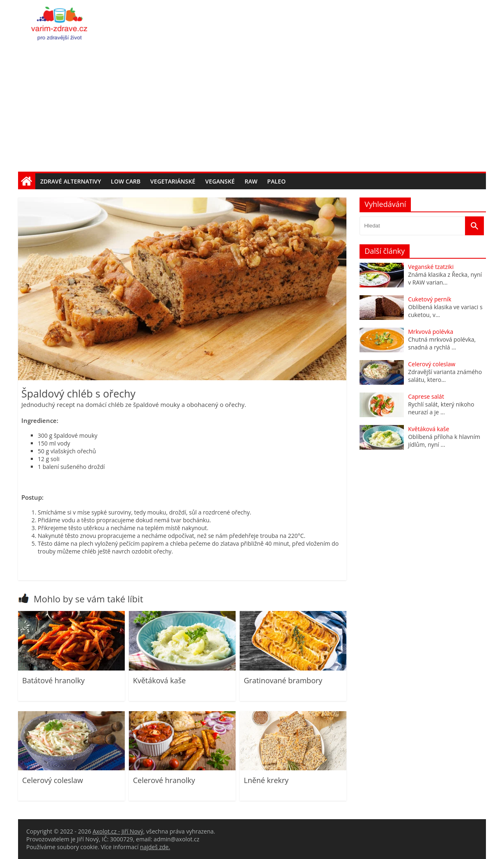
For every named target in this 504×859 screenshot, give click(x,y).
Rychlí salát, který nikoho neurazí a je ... (441, 408)
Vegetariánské (173, 181)
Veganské (220, 181)
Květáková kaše (159, 680)
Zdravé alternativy (71, 181)
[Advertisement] (252, 110)
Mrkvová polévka (431, 332)
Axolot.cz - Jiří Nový (118, 831)
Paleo (276, 181)
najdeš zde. (155, 847)
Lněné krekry (266, 780)
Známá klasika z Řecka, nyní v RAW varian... (445, 278)
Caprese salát (426, 396)
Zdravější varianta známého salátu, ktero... (445, 376)
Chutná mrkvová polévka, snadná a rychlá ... (442, 343)
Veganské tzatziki (431, 267)
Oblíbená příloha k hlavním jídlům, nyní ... (444, 441)
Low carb (126, 181)
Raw (251, 181)
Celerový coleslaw (53, 780)
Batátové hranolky (53, 680)
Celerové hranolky (164, 780)
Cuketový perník (430, 299)
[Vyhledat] (474, 226)
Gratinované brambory (283, 680)
